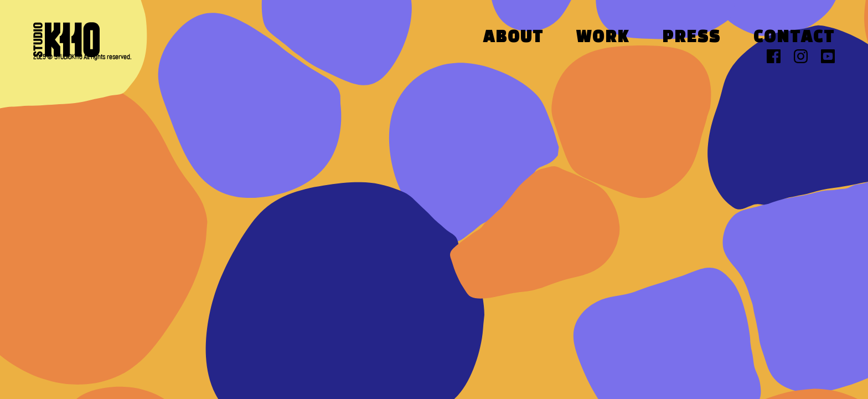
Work (603, 38)
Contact (794, 38)
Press (691, 38)
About (513, 38)
